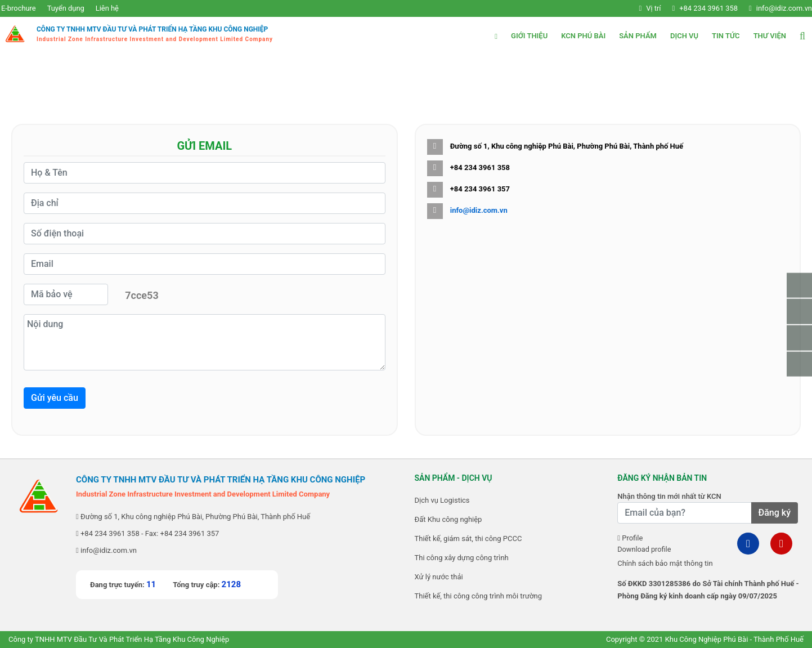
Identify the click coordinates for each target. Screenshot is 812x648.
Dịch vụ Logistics (442, 500)
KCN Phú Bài (583, 36)
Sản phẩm (638, 36)
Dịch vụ (684, 36)
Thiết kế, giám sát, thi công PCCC (468, 538)
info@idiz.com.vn (775, 8)
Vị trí (643, 8)
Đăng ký (775, 513)
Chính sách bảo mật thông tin (665, 563)
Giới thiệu (529, 36)
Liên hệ (107, 8)
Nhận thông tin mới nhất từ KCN (669, 496)
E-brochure (17, 8)
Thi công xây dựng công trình (462, 558)
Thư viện (770, 36)
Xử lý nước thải (439, 577)
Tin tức (726, 36)
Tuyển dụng (65, 8)
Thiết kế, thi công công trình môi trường (478, 596)
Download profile (645, 549)
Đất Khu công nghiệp (448, 519)
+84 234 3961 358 (699, 8)
